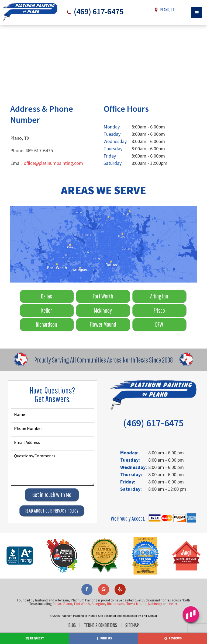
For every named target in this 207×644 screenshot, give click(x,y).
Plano (68, 604)
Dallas (46, 296)
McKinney (155, 604)
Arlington (159, 296)
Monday (112, 127)
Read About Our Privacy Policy (52, 511)
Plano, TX (163, 10)
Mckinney (103, 310)
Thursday (113, 149)
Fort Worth (103, 296)
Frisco (159, 310)
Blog (72, 625)
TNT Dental (149, 616)
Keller (47, 310)
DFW (159, 324)
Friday (110, 156)
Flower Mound (103, 324)
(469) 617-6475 (98, 11)
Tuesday (112, 134)
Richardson (46, 324)
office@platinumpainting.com (53, 163)
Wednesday (115, 141)
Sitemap (132, 625)
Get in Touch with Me (52, 495)
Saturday (113, 163)
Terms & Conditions (101, 625)
